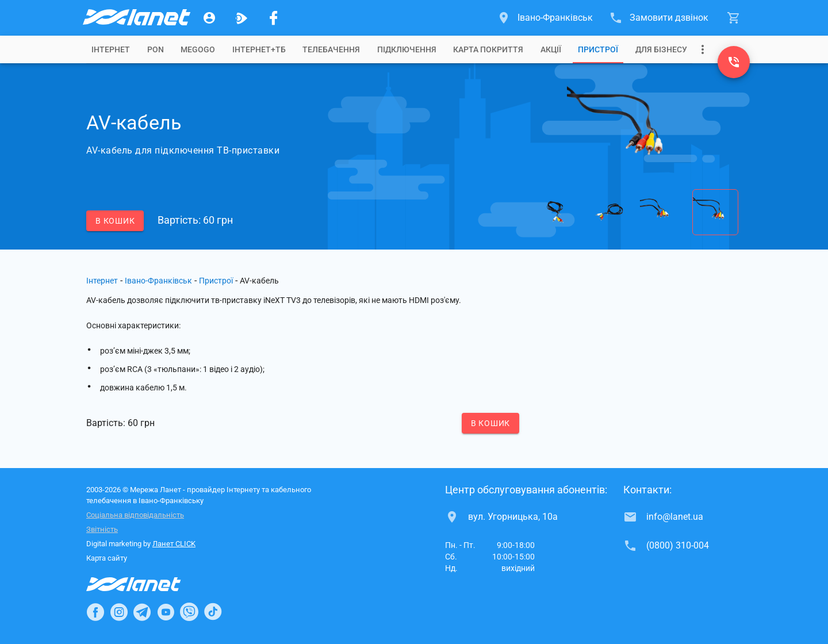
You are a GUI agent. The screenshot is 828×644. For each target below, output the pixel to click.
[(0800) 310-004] (734, 62)
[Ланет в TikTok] (213, 612)
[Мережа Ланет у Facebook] (274, 18)
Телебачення (331, 49)
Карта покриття (488, 49)
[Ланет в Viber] (189, 612)
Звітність (102, 529)
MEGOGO (198, 49)
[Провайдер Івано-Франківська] (136, 18)
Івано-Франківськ (158, 281)
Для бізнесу (661, 49)
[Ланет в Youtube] (166, 612)
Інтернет (102, 281)
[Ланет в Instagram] (119, 612)
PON (156, 49)
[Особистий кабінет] (209, 18)
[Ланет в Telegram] (142, 612)
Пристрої (598, 49)
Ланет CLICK (174, 544)
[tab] (111, 49)
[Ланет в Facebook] (95, 612)
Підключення (407, 49)
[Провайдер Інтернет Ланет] (147, 584)
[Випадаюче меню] (703, 49)
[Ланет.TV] (241, 18)
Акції (551, 49)
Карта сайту (107, 558)
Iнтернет (111, 49)
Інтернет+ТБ (259, 49)
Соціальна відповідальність (135, 515)
